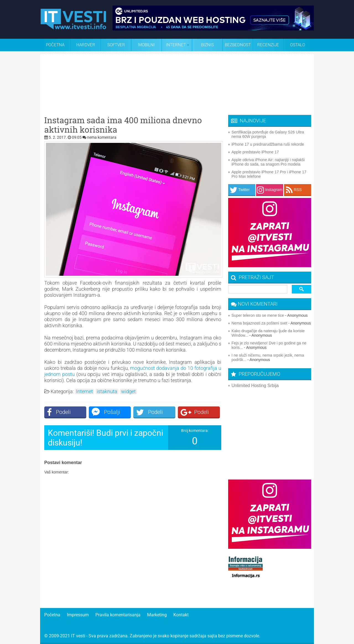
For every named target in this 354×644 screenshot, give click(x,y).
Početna (55, 45)
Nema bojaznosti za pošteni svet (259, 323)
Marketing (157, 615)
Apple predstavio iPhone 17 (255, 152)
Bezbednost (238, 45)
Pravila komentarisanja (118, 615)
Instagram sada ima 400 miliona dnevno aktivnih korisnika (123, 125)
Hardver (86, 45)
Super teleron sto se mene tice (258, 315)
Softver (116, 45)
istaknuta (107, 391)
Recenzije (268, 45)
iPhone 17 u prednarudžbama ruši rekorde (268, 144)
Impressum (78, 615)
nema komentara (102, 137)
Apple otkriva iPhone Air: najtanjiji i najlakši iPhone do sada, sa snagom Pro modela (268, 162)
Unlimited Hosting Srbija (255, 386)
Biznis (207, 45)
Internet (84, 391)
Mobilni (146, 45)
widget (128, 391)
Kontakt (181, 615)
